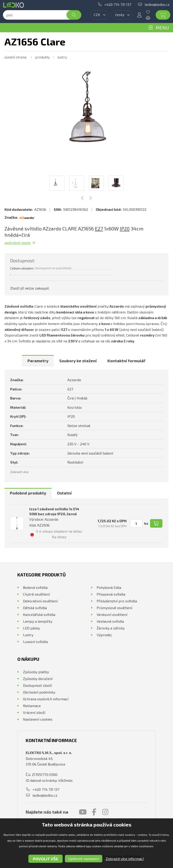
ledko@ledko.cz (157, 4)
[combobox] (99, 15)
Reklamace (32, 706)
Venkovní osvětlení (112, 614)
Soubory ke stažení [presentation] (78, 361)
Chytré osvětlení (36, 594)
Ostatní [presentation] (64, 493)
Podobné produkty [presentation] (28, 493)
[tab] (38, 361)
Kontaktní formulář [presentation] (126, 361)
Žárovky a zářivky (111, 628)
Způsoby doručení (38, 679)
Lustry (62, 57)
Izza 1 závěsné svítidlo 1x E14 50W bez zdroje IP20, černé (54, 511)
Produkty (42, 57)
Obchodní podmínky (39, 692)
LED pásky (31, 628)
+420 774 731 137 (118, 4)
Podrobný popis (18, 243)
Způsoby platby (36, 672)
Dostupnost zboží (37, 685)
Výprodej (104, 635)
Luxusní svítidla (35, 642)
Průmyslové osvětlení (114, 608)
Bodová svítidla (35, 587)
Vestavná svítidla (110, 621)
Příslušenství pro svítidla (117, 601)
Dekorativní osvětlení (40, 601)
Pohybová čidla (109, 587)
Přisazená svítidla (111, 594)
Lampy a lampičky (38, 621)
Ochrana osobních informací (46, 699)
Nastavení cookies (38, 719)
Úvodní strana (15, 57)
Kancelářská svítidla (39, 614)
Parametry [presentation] (38, 361)
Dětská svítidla (35, 608)
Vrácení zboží (34, 712)
